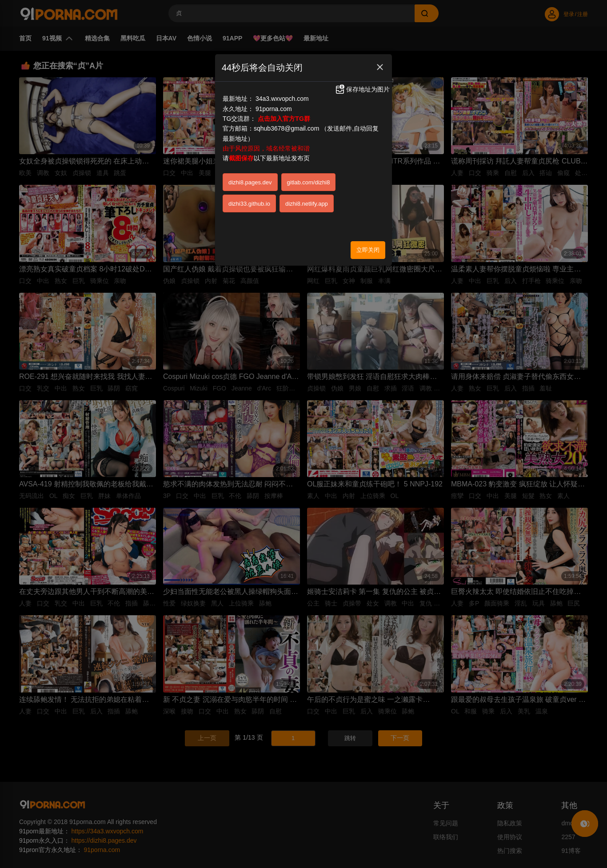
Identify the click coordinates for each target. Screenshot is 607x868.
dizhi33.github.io (249, 204)
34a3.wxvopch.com (282, 99)
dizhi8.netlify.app (307, 204)
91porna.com (274, 109)
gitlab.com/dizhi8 (309, 182)
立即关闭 (368, 250)
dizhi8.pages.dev (250, 182)
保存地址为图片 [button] (362, 89)
